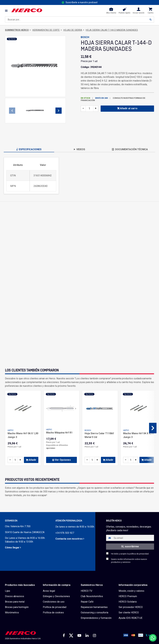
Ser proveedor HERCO (131, 607)
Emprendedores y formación (96, 618)
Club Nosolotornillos (92, 596)
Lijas (8, 591)
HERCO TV (86, 591)
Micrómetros (12, 613)
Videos (79, 149)
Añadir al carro (127, 108)
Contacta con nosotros (69, 539)
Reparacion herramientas (94, 607)
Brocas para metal (15, 602)
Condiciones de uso (54, 602)
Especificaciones (29, 149)
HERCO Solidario (128, 602)
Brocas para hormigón (17, 607)
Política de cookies (53, 613)
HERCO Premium (128, 596)
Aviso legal (49, 591)
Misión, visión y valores (131, 591)
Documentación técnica (130, 149)
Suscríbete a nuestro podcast (82, 2)
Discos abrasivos (15, 596)
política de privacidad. (139, 554)
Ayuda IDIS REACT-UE (131, 618)
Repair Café (87, 602)
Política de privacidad (55, 607)
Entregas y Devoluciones (56, 596)
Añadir (31, 460)
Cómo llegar (12, 548)
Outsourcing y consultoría (94, 613)
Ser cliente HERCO (129, 613)
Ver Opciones (61, 460)
